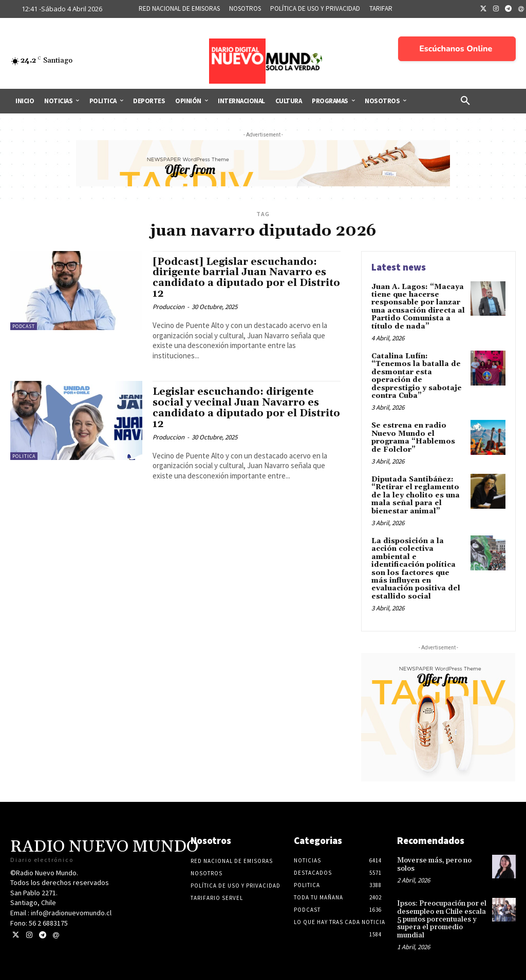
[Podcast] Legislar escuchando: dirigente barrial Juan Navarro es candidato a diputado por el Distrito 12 (246, 278)
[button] (465, 101)
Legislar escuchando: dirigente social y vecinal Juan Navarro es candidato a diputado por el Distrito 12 (246, 408)
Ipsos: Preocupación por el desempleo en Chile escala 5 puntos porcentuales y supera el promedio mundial (442, 919)
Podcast (24, 326)
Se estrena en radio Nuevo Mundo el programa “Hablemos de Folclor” (413, 437)
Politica (24, 456)
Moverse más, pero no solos (434, 864)
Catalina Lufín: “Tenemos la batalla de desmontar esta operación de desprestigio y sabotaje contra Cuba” (417, 376)
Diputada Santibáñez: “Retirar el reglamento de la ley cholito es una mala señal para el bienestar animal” (416, 495)
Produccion (168, 307)
